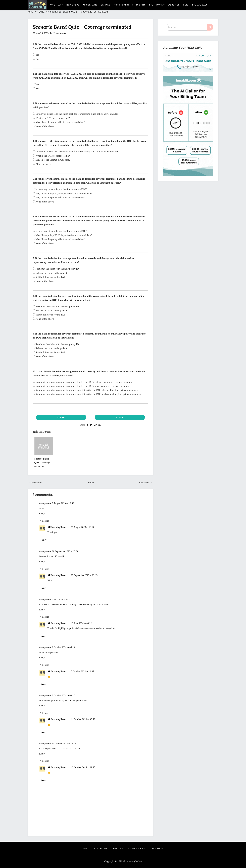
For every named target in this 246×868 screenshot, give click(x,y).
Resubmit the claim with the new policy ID (56, 269)
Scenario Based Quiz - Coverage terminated (82, 27)
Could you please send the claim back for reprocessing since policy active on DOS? (76, 114)
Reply (42, 514)
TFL (151, 5)
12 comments (59, 33)
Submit (61, 417)
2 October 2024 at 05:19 (63, 647)
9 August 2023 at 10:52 (63, 503)
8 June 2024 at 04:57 (62, 600)
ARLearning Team (57, 527)
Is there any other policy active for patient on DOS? (60, 189)
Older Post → (146, 483)
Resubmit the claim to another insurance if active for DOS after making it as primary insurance (82, 386)
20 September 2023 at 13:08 (65, 551)
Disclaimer (157, 848)
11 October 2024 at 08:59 (83, 719)
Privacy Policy (137, 848)
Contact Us (101, 848)
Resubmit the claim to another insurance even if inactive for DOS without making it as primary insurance (87, 394)
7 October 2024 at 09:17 (63, 695)
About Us (118, 848)
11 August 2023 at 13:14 (83, 527)
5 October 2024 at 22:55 (82, 671)
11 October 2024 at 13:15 (64, 744)
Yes (36, 55)
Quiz (186, 5)
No (36, 59)
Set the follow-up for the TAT (49, 277)
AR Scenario (90, 5)
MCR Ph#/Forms (123, 5)
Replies (45, 521)
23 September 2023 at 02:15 (84, 575)
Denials (106, 5)
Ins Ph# (141, 5)
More (160, 5)
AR (61, 5)
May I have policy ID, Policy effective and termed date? (62, 193)
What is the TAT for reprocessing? (51, 118)
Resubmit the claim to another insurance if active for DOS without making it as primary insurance (83, 382)
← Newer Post (35, 483)
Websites (174, 5)
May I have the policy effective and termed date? (59, 122)
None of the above (43, 126)
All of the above (42, 164)
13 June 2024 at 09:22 (81, 623)
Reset (120, 417)
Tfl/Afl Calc (200, 5)
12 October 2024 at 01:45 (83, 767)
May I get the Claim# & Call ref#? (52, 160)
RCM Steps (73, 5)
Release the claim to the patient (50, 273)
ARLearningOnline (132, 861)
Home (52, 5)
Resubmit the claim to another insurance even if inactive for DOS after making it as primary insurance (86, 390)
